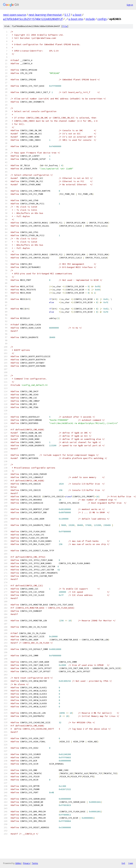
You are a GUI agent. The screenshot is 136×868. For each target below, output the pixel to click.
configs (102, 19)
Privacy (26, 863)
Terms (35, 863)
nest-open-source (14, 15)
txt (123, 863)
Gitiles (18, 863)
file (65, 26)
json (131, 863)
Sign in (130, 5)
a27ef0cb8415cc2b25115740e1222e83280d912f (33, 19)
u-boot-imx (76, 19)
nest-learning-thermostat (45, 15)
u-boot (77, 15)
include (90, 19)
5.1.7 (67, 15)
